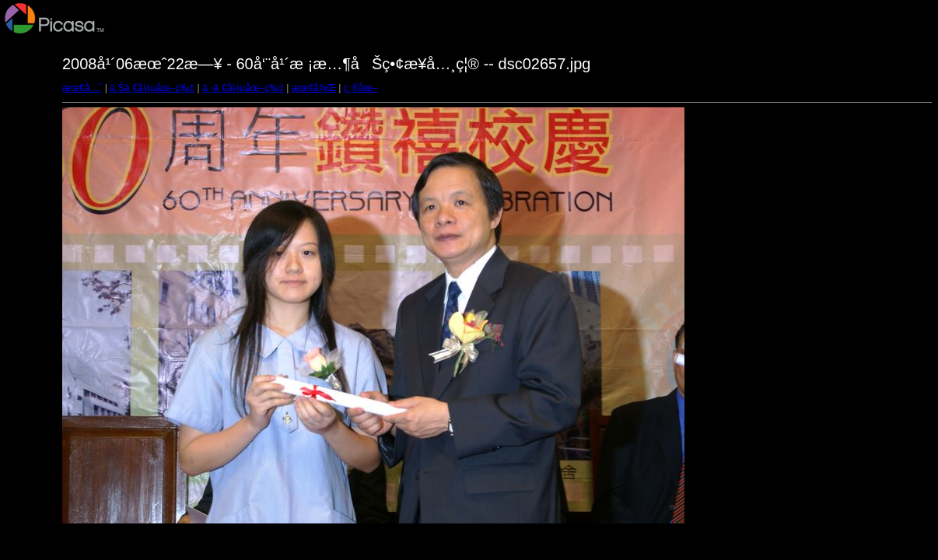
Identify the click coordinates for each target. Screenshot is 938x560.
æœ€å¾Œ (314, 88)
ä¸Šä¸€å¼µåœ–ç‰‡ (152, 88)
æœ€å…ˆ (82, 88)
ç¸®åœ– (361, 88)
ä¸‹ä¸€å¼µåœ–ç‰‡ (243, 88)
